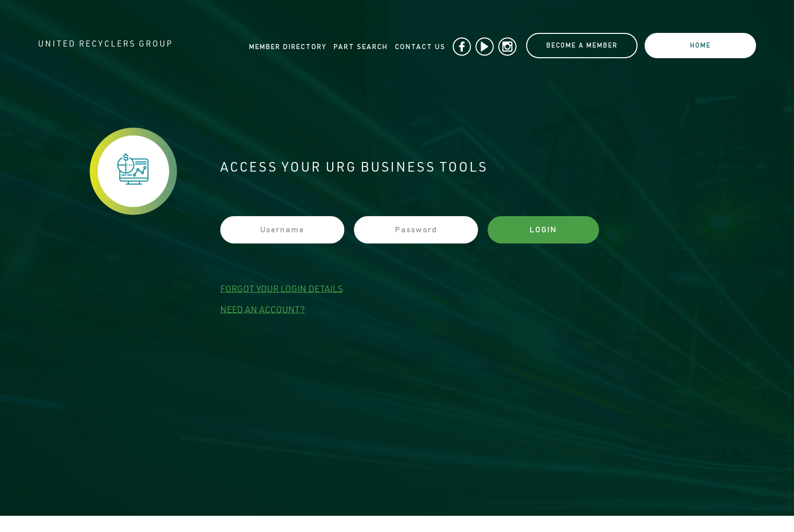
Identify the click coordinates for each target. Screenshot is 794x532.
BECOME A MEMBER (582, 45)
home (701, 45)
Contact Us (420, 47)
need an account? (263, 310)
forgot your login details (282, 290)
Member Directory (288, 47)
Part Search (361, 47)
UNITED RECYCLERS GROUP (106, 45)
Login (543, 230)
